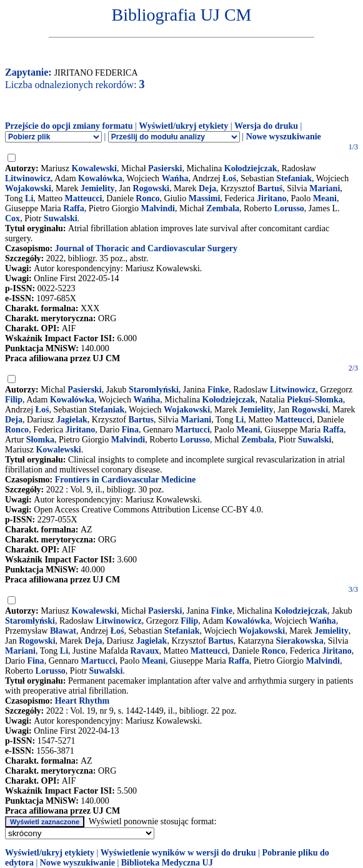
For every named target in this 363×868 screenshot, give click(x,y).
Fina (130, 430)
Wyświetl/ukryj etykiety (183, 126)
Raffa (73, 208)
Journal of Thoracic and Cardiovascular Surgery (146, 248)
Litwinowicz (28, 178)
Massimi (205, 198)
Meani (325, 198)
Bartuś (270, 188)
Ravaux (145, 651)
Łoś (229, 178)
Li (29, 198)
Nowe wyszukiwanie (284, 137)
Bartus (141, 420)
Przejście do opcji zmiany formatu (69, 126)
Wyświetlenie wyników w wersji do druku (178, 853)
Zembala (223, 208)
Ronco (147, 198)
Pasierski (165, 168)
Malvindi (158, 208)
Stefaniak (294, 178)
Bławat (63, 631)
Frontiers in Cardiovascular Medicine (125, 480)
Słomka (40, 440)
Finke (218, 390)
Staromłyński (154, 390)
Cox (12, 218)
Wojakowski (28, 188)
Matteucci (83, 198)
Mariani (325, 188)
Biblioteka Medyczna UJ (167, 863)
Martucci (193, 430)
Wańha (175, 178)
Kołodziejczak (251, 168)
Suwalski (61, 218)
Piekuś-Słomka (315, 400)
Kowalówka (100, 178)
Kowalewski (94, 168)
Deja (207, 188)
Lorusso (289, 208)
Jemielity (97, 188)
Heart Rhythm (82, 701)
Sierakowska (300, 641)
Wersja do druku (266, 126)
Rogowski (151, 188)
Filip (14, 400)
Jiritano (271, 198)
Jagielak (72, 420)
